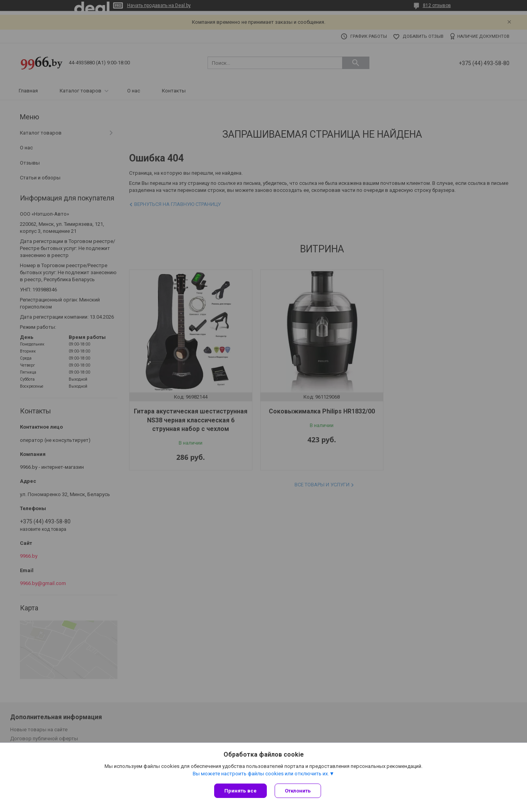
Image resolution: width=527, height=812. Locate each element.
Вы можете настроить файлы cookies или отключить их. (261, 774)
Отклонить (298, 791)
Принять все (240, 791)
